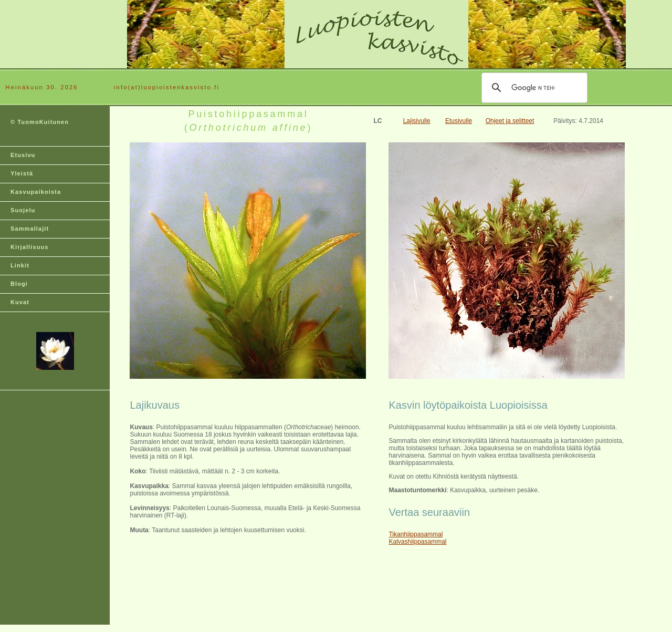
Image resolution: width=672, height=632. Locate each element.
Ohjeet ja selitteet (510, 121)
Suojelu (23, 210)
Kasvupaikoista (36, 192)
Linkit (20, 265)
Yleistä (22, 173)
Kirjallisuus (30, 247)
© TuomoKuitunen (40, 122)
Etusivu (23, 155)
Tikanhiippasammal (416, 534)
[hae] (533, 88)
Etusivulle (459, 121)
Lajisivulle (417, 121)
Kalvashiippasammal (417, 542)
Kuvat (20, 302)
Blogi (19, 284)
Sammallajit (30, 229)
